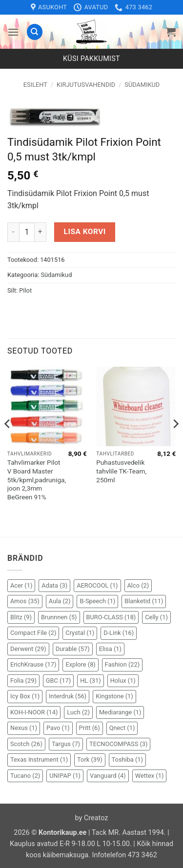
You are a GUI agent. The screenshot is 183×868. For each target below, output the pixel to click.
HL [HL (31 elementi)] (90, 681)
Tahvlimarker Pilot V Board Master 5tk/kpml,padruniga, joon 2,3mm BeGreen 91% (37, 480)
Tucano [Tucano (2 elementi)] (25, 776)
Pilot (25, 290)
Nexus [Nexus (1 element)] (24, 728)
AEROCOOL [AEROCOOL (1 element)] (97, 585)
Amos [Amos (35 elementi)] (25, 601)
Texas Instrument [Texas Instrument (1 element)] (39, 759)
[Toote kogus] (27, 232)
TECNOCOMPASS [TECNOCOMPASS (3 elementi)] (118, 744)
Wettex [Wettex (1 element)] (150, 776)
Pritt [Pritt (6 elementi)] (90, 728)
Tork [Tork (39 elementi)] (90, 759)
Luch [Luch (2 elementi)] (78, 712)
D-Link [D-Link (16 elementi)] (119, 633)
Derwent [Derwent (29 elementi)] (28, 649)
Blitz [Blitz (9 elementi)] (21, 617)
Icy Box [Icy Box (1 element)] (25, 696)
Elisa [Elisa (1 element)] (110, 649)
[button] (13, 32)
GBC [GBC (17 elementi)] (58, 681)
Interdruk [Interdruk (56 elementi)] (68, 696)
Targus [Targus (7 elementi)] (66, 744)
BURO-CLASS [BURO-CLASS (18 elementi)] (111, 617)
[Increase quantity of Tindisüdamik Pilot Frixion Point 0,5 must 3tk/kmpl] (41, 232)
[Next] (175, 444)
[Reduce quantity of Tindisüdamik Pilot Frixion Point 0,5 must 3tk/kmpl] (13, 232)
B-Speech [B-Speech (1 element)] (97, 601)
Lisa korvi (85, 232)
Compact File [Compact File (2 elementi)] (33, 633)
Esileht (35, 85)
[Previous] (8, 444)
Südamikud (142, 85)
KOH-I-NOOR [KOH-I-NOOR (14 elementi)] (34, 712)
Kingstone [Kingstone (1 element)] (114, 696)
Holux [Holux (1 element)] (123, 681)
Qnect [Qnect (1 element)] (122, 728)
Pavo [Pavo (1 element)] (58, 728)
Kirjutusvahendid (86, 85)
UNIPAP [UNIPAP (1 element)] (65, 776)
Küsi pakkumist (91, 59)
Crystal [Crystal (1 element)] (80, 633)
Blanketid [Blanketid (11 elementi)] (144, 601)
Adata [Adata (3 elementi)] (54, 585)
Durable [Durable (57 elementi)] (73, 649)
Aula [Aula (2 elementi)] (60, 601)
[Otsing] (35, 32)
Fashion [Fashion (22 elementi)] (122, 664)
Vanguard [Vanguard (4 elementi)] (108, 776)
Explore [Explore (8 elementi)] (80, 664)
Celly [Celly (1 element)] (156, 617)
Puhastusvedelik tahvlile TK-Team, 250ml (121, 471)
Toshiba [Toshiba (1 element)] (127, 759)
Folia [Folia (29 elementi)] (23, 681)
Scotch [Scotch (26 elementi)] (26, 744)
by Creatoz (92, 818)
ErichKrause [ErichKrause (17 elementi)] (33, 664)
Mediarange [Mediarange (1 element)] (120, 712)
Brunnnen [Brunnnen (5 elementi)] (59, 617)
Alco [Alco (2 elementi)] (138, 585)
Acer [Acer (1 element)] (21, 585)
